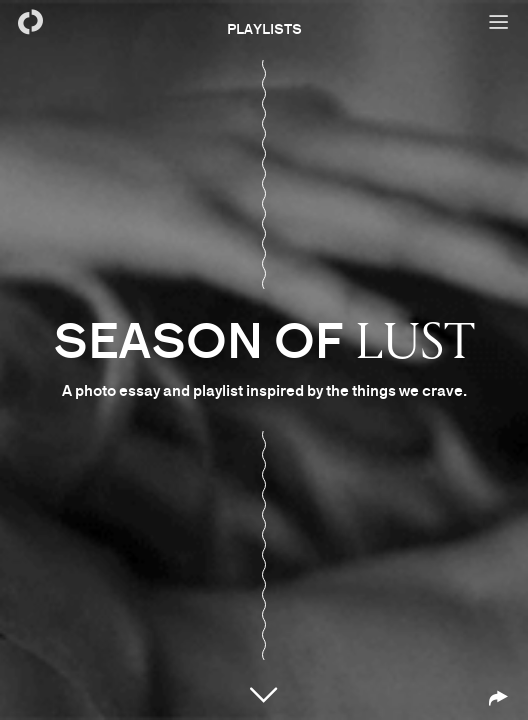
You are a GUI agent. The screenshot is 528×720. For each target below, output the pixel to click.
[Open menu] (498, 22)
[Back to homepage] (30, 22)
